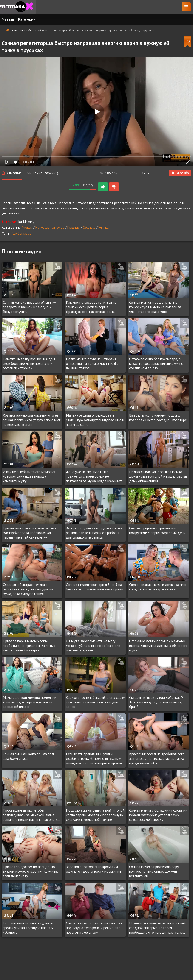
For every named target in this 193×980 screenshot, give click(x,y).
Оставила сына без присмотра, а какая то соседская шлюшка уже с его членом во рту (156, 363)
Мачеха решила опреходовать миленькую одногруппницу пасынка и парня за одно (95, 420)
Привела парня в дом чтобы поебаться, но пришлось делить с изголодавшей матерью (29, 646)
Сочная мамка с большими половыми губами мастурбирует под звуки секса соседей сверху (158, 815)
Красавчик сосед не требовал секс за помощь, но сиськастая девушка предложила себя (157, 758)
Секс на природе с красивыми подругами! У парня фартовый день (157, 530)
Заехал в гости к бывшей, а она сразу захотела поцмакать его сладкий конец (95, 702)
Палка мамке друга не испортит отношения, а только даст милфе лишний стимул (92, 363)
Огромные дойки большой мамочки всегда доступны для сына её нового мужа (158, 646)
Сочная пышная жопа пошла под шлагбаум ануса (28, 756)
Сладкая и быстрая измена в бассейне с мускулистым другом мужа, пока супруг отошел (28, 589)
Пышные (74, 227)
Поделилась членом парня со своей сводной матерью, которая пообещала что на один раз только (157, 928)
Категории (27, 19)
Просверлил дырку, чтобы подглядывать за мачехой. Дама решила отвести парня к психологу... (31, 815)
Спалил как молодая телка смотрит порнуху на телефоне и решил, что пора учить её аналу (94, 928)
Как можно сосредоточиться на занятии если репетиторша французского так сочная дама (91, 307)
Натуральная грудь (50, 227)
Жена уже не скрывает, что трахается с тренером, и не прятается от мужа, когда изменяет (94, 476)
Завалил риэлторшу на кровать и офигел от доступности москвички (93, 869)
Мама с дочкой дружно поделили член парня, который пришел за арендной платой (30, 702)
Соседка (89, 227)
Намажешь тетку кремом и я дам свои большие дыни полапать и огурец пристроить (29, 363)
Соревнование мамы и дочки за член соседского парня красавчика (158, 587)
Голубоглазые (22, 233)
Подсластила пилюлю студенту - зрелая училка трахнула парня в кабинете (29, 928)
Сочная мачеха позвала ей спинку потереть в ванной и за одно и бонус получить (29, 307)
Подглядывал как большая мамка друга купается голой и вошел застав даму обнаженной (158, 476)
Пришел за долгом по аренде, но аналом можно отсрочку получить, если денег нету (30, 871)
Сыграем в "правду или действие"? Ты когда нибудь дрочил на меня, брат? (156, 702)
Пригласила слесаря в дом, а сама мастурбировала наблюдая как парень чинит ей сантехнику (30, 533)
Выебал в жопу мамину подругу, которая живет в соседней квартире (158, 418)
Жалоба (180, 173)
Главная (8, 19)
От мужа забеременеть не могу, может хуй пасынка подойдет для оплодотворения (93, 646)
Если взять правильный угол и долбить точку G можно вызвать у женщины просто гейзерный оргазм (94, 758)
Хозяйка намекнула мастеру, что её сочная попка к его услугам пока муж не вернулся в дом (32, 420)
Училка (104, 227)
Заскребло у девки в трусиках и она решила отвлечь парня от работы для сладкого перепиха (94, 533)
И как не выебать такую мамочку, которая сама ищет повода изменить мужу (29, 476)
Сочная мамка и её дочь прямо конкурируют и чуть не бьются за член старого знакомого (155, 307)
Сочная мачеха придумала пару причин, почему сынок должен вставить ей (154, 871)
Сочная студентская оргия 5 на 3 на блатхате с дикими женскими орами (95, 587)
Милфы (27, 227)
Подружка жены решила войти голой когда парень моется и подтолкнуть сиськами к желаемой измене (95, 815)
